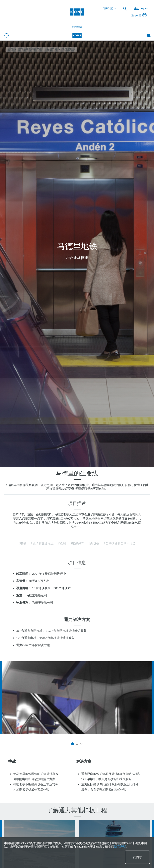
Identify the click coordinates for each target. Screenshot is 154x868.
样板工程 (52, 49)
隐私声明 (120, 847)
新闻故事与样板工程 (30, 49)
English (145, 8)
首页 (11, 49)
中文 (137, 8)
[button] (73, 744)
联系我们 (108, 8)
